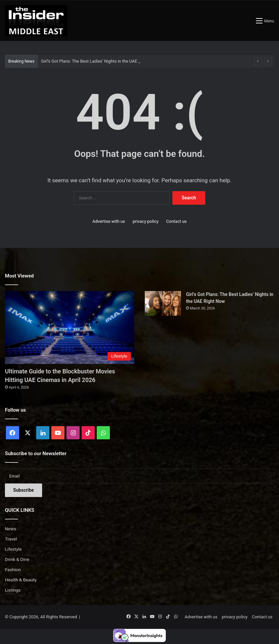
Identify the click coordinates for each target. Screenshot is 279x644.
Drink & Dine (17, 559)
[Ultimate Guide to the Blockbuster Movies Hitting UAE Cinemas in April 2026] (70, 327)
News (11, 529)
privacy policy (145, 221)
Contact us (177, 221)
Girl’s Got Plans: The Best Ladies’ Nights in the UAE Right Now (100, 61)
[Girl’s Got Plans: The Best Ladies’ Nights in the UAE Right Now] (163, 303)
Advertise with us (109, 221)
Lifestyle (13, 549)
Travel (11, 539)
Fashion (13, 570)
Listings (13, 590)
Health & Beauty (21, 580)
